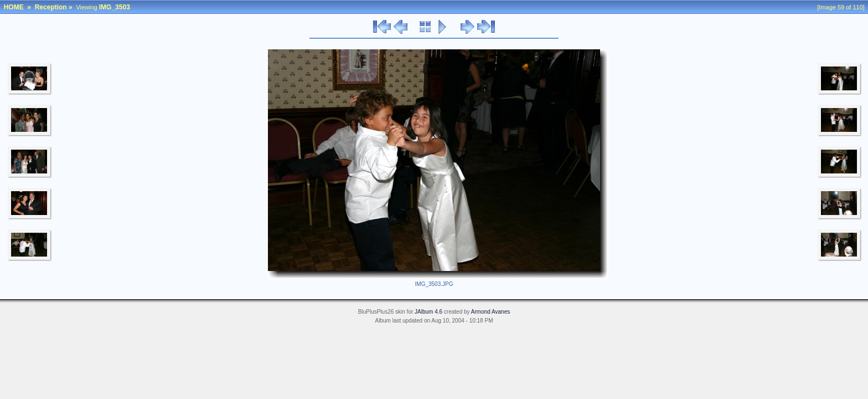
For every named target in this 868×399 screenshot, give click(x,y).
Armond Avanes (490, 312)
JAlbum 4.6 (428, 312)
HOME (14, 7)
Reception (51, 7)
